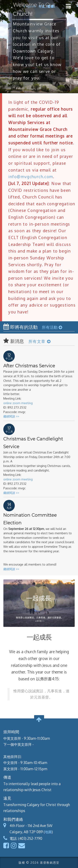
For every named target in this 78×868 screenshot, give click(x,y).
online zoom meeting (18, 403)
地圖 (48, 832)
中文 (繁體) (47, 6)
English (30, 6)
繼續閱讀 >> (11, 416)
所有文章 (40, 341)
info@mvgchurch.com (31, 177)
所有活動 (52, 327)
